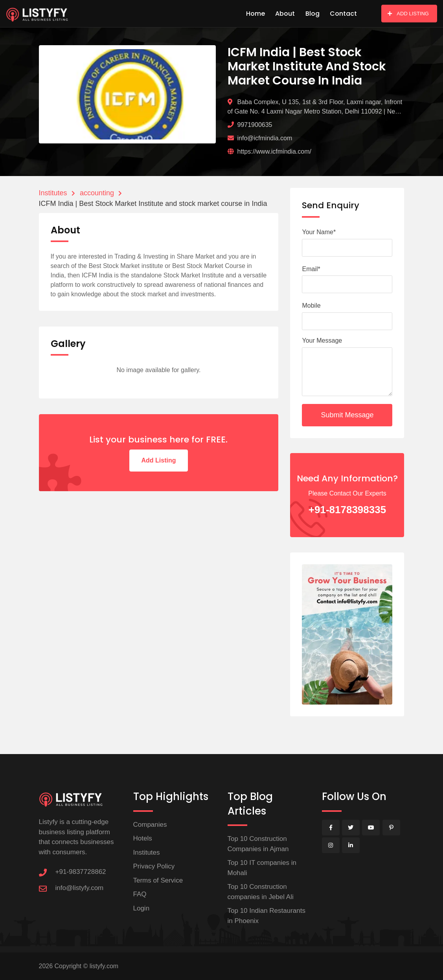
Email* (311, 269)
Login (142, 908)
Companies (150, 825)
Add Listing (159, 460)
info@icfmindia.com (265, 138)
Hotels (143, 838)
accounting (97, 193)
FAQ (140, 894)
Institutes (53, 193)
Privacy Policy (154, 866)
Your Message (322, 340)
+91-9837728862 (81, 872)
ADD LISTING (408, 14)
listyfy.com (104, 966)
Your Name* (319, 232)
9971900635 (255, 125)
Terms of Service (158, 880)
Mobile (311, 306)
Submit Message (347, 415)
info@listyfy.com (80, 888)
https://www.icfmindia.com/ (275, 151)
